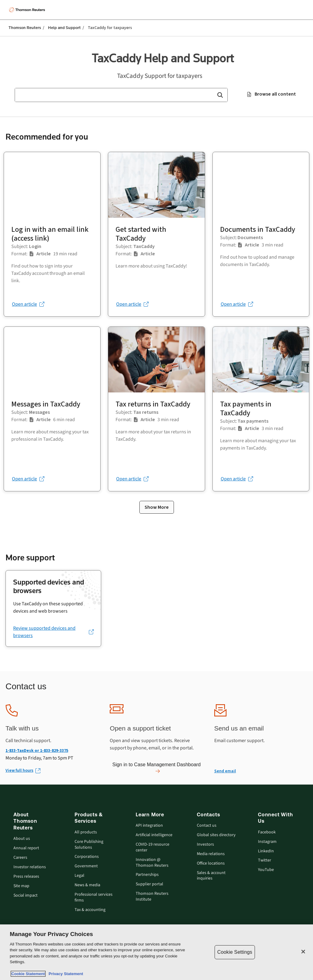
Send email (225, 771)
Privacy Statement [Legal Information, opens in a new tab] (65, 974)
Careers (20, 858)
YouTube (266, 870)
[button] (220, 95)
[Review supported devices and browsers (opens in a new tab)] (53, 632)
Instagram (267, 842)
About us (22, 839)
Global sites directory (216, 835)
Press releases (26, 877)
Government (86, 866)
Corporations (87, 857)
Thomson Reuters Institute (152, 897)
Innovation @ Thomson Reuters (152, 863)
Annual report (26, 848)
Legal (79, 876)
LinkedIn (266, 851)
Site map (21, 886)
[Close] (303, 952)
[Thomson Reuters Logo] (28, 10)
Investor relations (30, 867)
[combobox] (121, 95)
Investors (205, 845)
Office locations (211, 863)
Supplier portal (149, 884)
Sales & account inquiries (211, 876)
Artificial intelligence (154, 835)
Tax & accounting (90, 910)
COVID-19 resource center (153, 847)
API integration (149, 826)
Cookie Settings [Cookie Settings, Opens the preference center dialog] (235, 952)
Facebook (267, 832)
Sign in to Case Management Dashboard (156, 768)
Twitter (265, 860)
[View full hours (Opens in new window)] (23, 771)
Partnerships (147, 875)
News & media (87, 885)
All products (86, 832)
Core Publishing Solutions (89, 845)
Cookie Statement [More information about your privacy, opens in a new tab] (28, 974)
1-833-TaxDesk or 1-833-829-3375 (37, 750)
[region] (156, 952)
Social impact (26, 896)
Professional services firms (94, 898)
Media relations (211, 854)
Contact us (207, 826)
